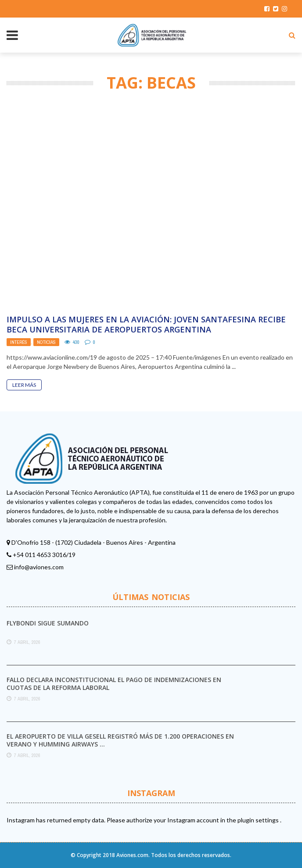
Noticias (46, 342)
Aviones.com (132, 855)
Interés (19, 342)
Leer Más (24, 385)
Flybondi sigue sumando (48, 623)
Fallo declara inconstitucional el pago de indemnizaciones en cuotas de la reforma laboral (114, 684)
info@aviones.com (39, 567)
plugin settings (259, 820)
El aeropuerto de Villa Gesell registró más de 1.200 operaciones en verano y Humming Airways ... (120, 740)
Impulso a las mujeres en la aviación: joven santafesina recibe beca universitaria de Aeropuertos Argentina (146, 324)
